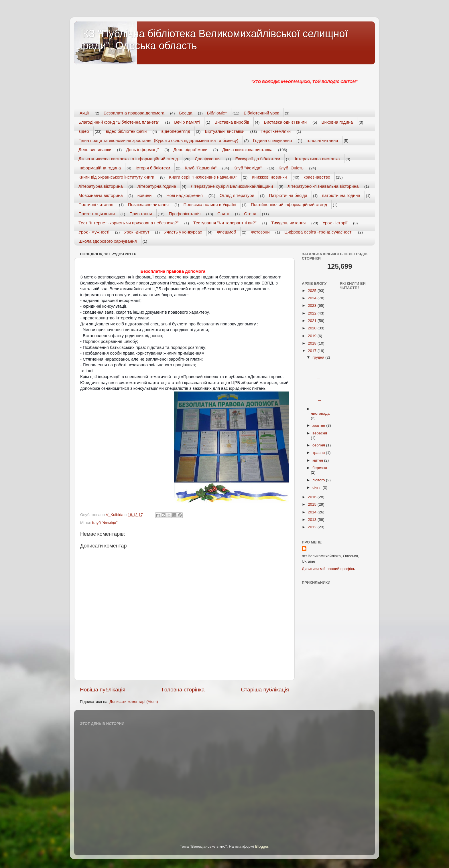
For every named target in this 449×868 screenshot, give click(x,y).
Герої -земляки (276, 131)
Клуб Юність (291, 168)
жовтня (319, 425)
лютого (319, 480)
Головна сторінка (183, 690)
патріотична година (341, 195)
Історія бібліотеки (153, 168)
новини (145, 195)
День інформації (142, 150)
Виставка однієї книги (285, 122)
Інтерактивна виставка (317, 159)
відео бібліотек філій (126, 131)
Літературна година (157, 186)
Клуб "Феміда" (248, 168)
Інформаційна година (100, 168)
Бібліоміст (217, 113)
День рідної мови (191, 150)
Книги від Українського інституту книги (116, 177)
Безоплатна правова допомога (134, 113)
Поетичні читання (96, 204)
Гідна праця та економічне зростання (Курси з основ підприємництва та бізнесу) (158, 140)
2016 (313, 497)
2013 (313, 520)
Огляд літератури (237, 195)
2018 (313, 343)
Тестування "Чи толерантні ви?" (225, 223)
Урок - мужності (94, 232)
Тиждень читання (288, 223)
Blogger (262, 846)
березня (320, 468)
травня (319, 453)
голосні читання (322, 140)
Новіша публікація (103, 690)
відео (84, 131)
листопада (320, 413)
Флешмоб (226, 232)
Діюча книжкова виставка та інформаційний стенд (128, 159)
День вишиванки (95, 150)
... (321, 371)
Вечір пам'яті (187, 122)
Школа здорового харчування (108, 241)
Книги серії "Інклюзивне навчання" (203, 177)
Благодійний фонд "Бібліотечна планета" (119, 122)
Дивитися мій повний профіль (328, 569)
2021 (313, 321)
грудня (319, 357)
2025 (313, 291)
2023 (313, 306)
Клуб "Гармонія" (201, 168)
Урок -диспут (137, 232)
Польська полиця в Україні (210, 204)
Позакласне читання (148, 204)
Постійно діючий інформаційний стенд (289, 204)
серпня (319, 445)
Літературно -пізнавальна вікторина (323, 186)
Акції (84, 113)
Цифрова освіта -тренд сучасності (318, 232)
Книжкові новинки (269, 177)
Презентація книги (97, 214)
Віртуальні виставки (225, 131)
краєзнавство (317, 177)
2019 (313, 336)
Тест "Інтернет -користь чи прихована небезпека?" (129, 223)
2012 (313, 527)
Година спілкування (273, 140)
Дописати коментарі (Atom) (134, 702)
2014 (313, 512)
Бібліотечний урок (261, 113)
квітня (318, 460)
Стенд (250, 214)
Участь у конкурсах (183, 232)
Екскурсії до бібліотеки (258, 159)
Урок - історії (335, 223)
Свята (223, 214)
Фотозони (260, 232)
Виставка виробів (232, 122)
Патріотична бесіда (288, 195)
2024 (313, 298)
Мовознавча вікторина (101, 195)
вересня (320, 433)
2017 (313, 351)
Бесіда (186, 113)
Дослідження (208, 159)
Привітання (141, 214)
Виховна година (337, 122)
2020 (313, 328)
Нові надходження (185, 195)
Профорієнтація (185, 214)
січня (317, 488)
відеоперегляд (176, 131)
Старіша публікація (265, 690)
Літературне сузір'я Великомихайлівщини (232, 186)
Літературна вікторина (101, 186)
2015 (313, 504)
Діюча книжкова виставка (247, 150)
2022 (313, 313)
